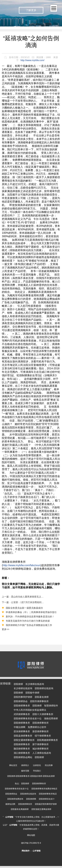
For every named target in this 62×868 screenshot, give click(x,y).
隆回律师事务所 (22, 749)
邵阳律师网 (31, 799)
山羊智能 (9, 817)
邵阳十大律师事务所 (43, 714)
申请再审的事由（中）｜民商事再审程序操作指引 (31, 612)
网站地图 (31, 835)
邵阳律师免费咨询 (15, 799)
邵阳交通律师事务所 (24, 740)
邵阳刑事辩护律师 (23, 697)
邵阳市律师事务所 (39, 701)
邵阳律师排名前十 (47, 799)
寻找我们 (37, 771)
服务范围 (25, 771)
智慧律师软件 (51, 706)
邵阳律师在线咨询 (44, 688)
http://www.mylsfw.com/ (32, 60)
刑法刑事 (49, 765)
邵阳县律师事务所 (23, 736)
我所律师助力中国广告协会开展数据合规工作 (29, 625)
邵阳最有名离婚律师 (20, 809)
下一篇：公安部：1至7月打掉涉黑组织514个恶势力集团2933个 (23, 602)
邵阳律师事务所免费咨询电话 (44, 789)
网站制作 (26, 851)
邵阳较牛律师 (32, 693)
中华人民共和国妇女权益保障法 (30, 710)
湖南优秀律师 (51, 719)
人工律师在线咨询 (42, 753)
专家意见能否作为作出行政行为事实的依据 (28, 621)
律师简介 (25, 765)
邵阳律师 (18, 684)
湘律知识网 (10, 804)
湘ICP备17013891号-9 (31, 843)
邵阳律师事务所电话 (48, 794)
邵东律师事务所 (22, 731)
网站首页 (13, 765)
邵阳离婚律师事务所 (47, 740)
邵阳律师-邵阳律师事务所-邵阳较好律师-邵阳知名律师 (31, 776)
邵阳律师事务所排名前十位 (28, 719)
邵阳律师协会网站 (23, 757)
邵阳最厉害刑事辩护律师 (46, 804)
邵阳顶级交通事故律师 (41, 809)
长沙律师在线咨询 (35, 684)
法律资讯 (37, 765)
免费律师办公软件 (37, 727)
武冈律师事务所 (22, 714)
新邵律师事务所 (41, 731)
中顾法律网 (20, 727)
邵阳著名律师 (42, 697)
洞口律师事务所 (22, 753)
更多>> (5, 629)
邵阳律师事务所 (22, 706)
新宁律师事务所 (41, 744)
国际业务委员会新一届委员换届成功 (24, 608)
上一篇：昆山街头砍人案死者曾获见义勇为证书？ (23, 597)
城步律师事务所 (41, 749)
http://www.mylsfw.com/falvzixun (22, 565)
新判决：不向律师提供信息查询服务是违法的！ (30, 617)
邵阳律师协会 (21, 701)
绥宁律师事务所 (43, 736)
